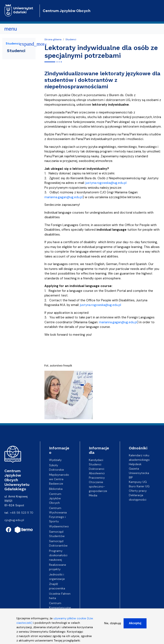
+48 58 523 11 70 (22, 513)
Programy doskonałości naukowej (58, 555)
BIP (131, 477)
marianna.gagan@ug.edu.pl (64, 197)
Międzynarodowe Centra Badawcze (59, 479)
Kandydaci (96, 460)
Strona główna (53, 39)
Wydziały (55, 460)
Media (93, 495)
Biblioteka (56, 489)
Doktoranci (97, 469)
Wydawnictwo (59, 526)
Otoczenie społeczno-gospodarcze (98, 486)
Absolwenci (97, 473)
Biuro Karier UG (139, 486)
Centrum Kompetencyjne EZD (60, 608)
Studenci (71, 39)
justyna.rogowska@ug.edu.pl (106, 183)
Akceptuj (135, 625)
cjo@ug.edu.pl (14, 520)
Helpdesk (135, 464)
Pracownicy (97, 478)
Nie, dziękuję (113, 625)
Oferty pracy (138, 491)
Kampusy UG (138, 482)
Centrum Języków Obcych (67, 11)
